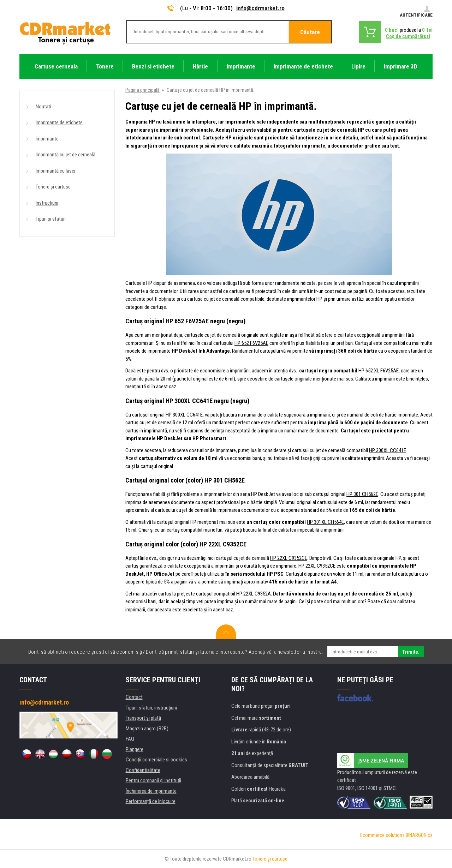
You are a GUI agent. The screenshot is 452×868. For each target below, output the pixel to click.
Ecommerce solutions (382, 835)
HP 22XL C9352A (254, 594)
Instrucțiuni (47, 203)
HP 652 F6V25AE (251, 343)
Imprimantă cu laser (56, 171)
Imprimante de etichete (59, 122)
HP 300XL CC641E (184, 415)
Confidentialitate (143, 770)
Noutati (43, 107)
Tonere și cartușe (53, 187)
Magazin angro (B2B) (147, 729)
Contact (134, 697)
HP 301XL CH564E (325, 522)
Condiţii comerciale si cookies (156, 760)
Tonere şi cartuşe (270, 859)
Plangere (135, 749)
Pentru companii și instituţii (153, 780)
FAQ (130, 739)
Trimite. (411, 652)
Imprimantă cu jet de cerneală (66, 155)
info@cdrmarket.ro (260, 8)
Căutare (310, 32)
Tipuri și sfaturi (51, 219)
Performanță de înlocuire (151, 801)
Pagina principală (142, 90)
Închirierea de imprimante (151, 791)
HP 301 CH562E (362, 494)
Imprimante (47, 139)
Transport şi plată (143, 718)
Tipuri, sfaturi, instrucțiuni (151, 708)
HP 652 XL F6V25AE (379, 371)
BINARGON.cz (419, 835)
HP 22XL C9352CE (289, 558)
